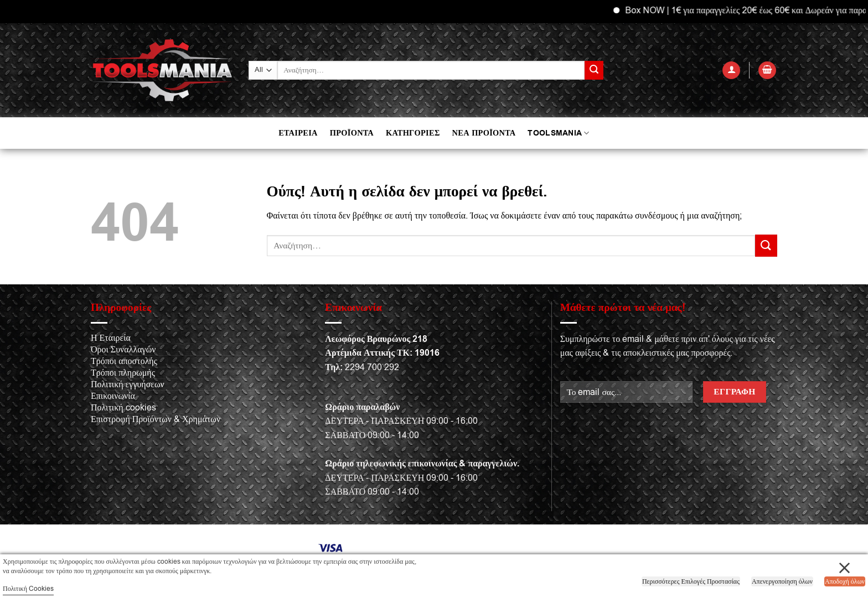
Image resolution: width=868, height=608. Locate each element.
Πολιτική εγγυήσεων (128, 384)
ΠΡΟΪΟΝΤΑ (352, 133)
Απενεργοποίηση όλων (782, 581)
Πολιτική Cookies (28, 589)
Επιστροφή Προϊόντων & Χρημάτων (156, 419)
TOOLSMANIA (558, 133)
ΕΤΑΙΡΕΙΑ (298, 133)
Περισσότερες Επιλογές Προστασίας (691, 581)
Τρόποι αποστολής (124, 361)
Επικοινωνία (113, 396)
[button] (731, 71)
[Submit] (594, 70)
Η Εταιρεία (111, 338)
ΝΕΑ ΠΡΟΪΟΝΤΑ (484, 133)
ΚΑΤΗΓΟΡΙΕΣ (413, 133)
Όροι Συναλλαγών (123, 350)
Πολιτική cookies (123, 408)
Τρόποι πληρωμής (123, 373)
